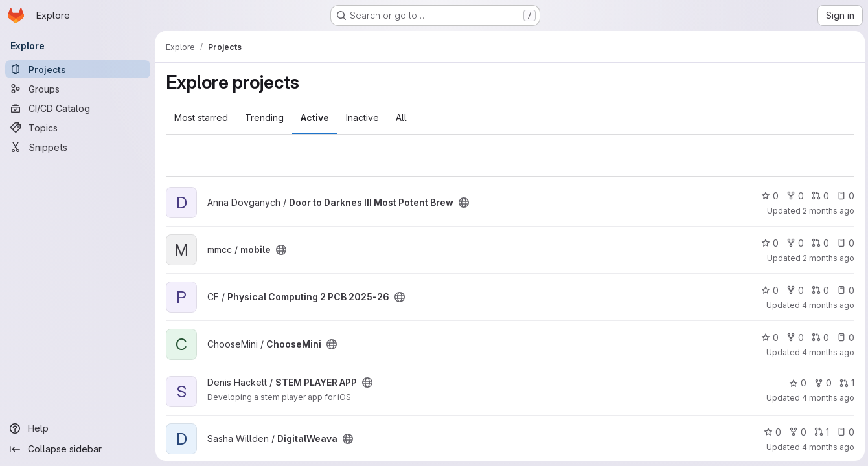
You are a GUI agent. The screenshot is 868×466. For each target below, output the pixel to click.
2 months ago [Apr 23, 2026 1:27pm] (827, 258)
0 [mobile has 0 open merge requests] (818, 243)
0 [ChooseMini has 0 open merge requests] (818, 338)
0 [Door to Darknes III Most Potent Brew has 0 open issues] (844, 196)
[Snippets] (78, 147)
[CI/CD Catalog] (78, 108)
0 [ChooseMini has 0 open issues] (844, 338)
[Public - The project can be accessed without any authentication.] (464, 203)
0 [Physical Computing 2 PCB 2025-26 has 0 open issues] (844, 290)
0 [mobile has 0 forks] (793, 243)
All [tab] (401, 117)
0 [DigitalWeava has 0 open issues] (844, 432)
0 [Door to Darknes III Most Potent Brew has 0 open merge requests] (818, 196)
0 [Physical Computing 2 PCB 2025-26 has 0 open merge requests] (818, 290)
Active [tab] (315, 117)
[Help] (78, 428)
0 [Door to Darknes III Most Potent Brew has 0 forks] (793, 196)
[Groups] (78, 89)
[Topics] (78, 128)
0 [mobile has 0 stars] (768, 243)
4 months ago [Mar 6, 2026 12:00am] (826, 352)
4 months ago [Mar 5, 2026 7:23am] (826, 447)
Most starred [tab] (201, 117)
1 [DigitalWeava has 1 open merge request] (820, 432)
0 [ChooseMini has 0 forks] (793, 338)
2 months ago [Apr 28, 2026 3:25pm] (827, 211)
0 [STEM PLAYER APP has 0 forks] (821, 383)
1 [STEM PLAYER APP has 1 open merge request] (845, 383)
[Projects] (78, 69)
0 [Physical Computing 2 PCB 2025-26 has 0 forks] (793, 290)
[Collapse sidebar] (78, 449)
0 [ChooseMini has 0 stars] (768, 338)
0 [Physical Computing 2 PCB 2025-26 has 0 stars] (768, 290)
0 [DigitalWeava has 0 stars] (771, 432)
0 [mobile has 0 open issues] (844, 243)
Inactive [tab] (362, 117)
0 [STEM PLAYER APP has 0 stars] (796, 383)
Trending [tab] (264, 117)
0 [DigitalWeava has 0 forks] (796, 432)
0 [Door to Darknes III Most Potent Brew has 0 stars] (768, 196)
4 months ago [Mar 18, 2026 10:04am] (826, 305)
